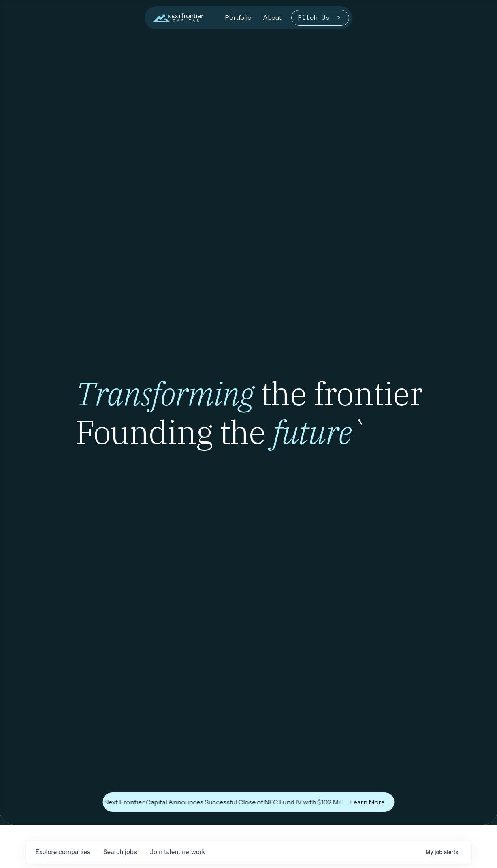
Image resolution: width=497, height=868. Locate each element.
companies (63, 852)
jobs (120, 852)
